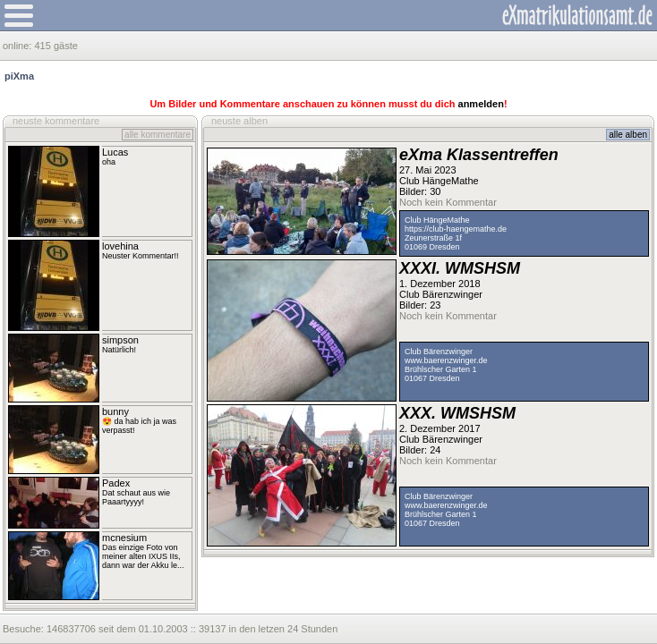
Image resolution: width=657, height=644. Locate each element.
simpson (120, 340)
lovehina (120, 246)
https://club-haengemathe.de (456, 229)
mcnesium (124, 538)
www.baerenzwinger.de (446, 360)
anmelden (481, 104)
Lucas (115, 152)
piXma (19, 76)
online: (18, 46)
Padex (116, 483)
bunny (115, 411)
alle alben (628, 135)
